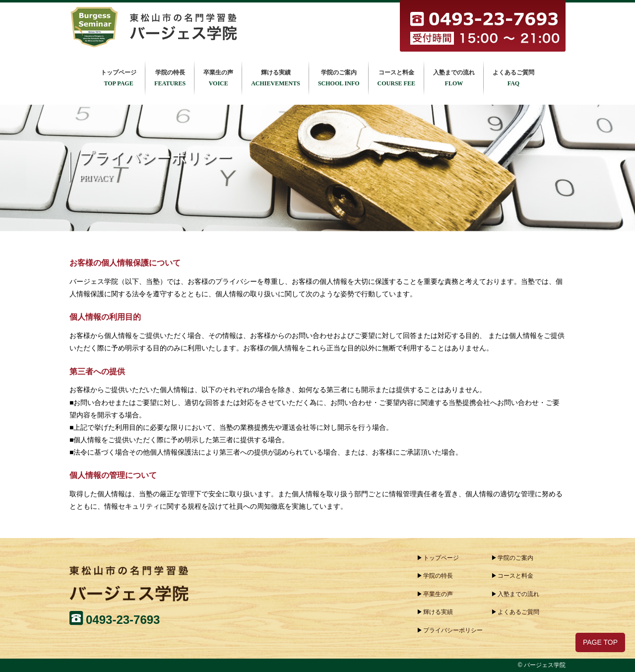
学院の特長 (170, 79)
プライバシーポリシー (453, 630)
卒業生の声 (218, 79)
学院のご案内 (339, 79)
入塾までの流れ (454, 79)
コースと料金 (396, 79)
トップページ (119, 79)
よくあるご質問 (513, 79)
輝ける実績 (276, 79)
